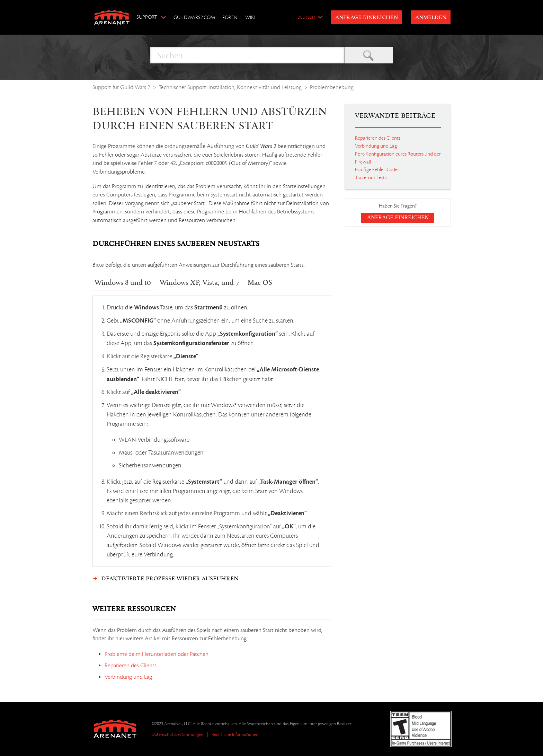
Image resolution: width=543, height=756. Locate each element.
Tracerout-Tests (371, 177)
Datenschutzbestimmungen (177, 734)
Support (147, 17)
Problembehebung (332, 87)
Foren (230, 17)
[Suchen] (247, 55)
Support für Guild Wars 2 (121, 87)
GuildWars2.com (194, 17)
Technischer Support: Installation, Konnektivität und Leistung (230, 87)
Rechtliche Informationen (235, 734)
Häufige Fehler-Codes (377, 169)
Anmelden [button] (431, 18)
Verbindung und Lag (128, 677)
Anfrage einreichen (367, 18)
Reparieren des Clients (131, 666)
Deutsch (306, 18)
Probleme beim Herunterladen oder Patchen (157, 654)
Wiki (250, 17)
